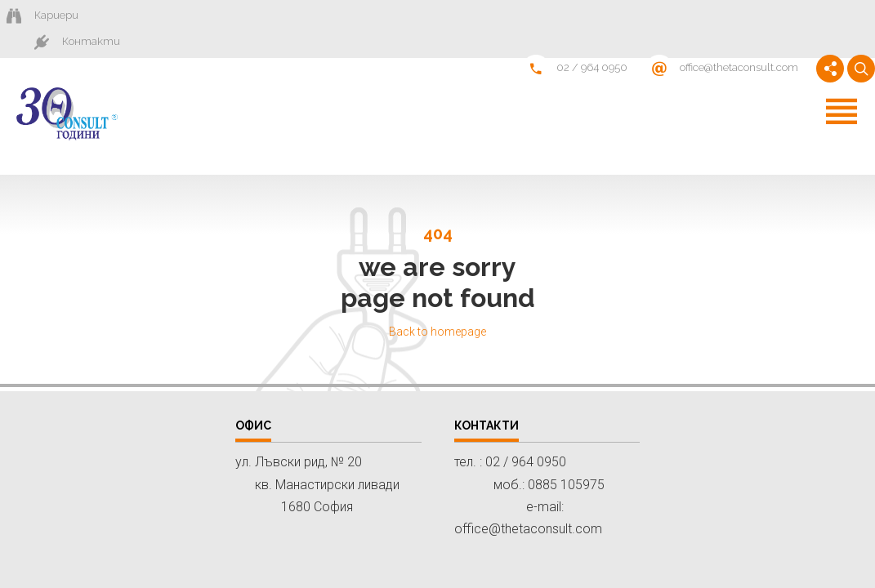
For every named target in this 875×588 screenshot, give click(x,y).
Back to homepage (437, 307)
